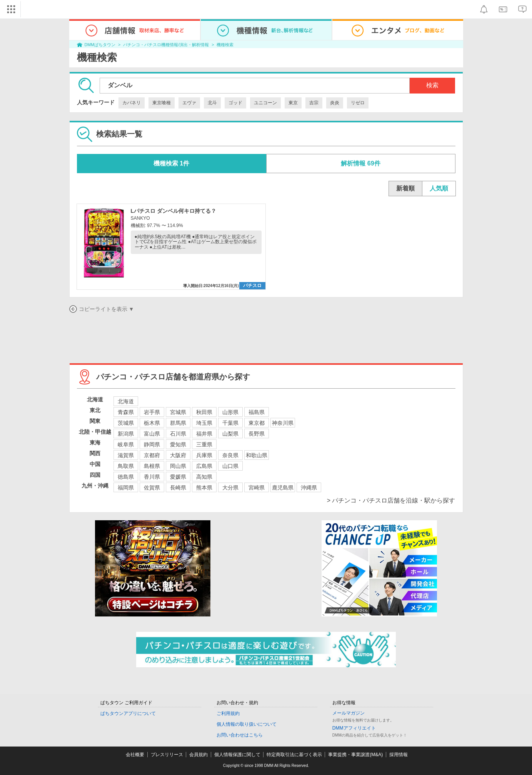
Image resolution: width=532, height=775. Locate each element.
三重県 (204, 444)
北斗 (212, 103)
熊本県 (204, 488)
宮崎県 (257, 488)
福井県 (204, 434)
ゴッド (235, 103)
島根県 (152, 466)
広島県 (204, 466)
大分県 (230, 488)
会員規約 (198, 755)
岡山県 (178, 466)
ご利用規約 (228, 713)
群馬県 (178, 423)
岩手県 (152, 412)
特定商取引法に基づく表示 (294, 755)
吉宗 (314, 103)
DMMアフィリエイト (354, 728)
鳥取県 (126, 466)
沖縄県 (309, 488)
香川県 (152, 477)
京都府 (152, 455)
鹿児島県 (283, 488)
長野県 (257, 434)
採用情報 (399, 755)
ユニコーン (265, 103)
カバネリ (132, 103)
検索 (432, 85)
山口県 (230, 466)
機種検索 (225, 45)
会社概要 (135, 755)
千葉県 (230, 423)
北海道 (126, 401)
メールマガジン (349, 713)
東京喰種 (162, 103)
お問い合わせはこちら (240, 735)
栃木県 (152, 423)
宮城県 (178, 412)
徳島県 (126, 477)
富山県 (152, 434)
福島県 (257, 412)
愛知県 (178, 444)
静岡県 (152, 444)
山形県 (230, 412)
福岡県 (126, 488)
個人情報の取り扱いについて (247, 724)
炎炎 (335, 103)
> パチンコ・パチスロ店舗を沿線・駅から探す (391, 500)
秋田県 (204, 412)
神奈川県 (283, 423)
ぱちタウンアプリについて (128, 713)
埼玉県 (204, 423)
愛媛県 (178, 477)
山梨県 (230, 434)
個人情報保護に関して (237, 755)
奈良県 (230, 455)
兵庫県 (204, 455)
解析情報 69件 (360, 163)
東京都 (257, 423)
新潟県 (126, 434)
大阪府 (178, 455)
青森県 (126, 412)
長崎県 (178, 488)
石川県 (178, 434)
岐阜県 (126, 444)
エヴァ (189, 103)
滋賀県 (126, 455)
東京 (293, 103)
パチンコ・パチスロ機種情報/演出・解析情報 (166, 45)
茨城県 (126, 423)
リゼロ (358, 103)
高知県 (204, 477)
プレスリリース (167, 755)
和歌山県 (257, 455)
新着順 (405, 188)
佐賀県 (152, 488)
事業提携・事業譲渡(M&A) (355, 755)
